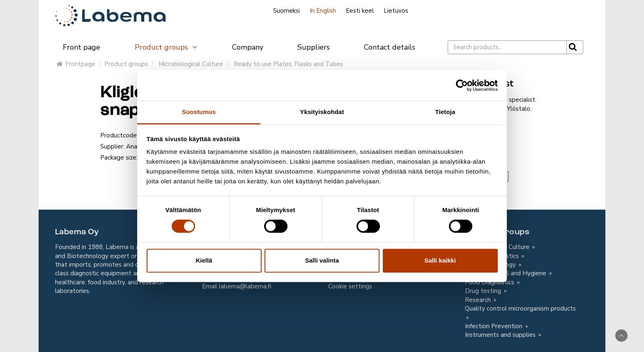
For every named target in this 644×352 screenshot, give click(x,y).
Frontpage (76, 64)
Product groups (166, 47)
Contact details (390, 47)
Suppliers (314, 47)
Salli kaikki (440, 260)
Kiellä (204, 260)
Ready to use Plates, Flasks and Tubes (288, 64)
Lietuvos (396, 11)
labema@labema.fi (245, 286)
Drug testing (484, 291)
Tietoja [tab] (445, 112)
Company (248, 47)
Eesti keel (360, 11)
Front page (82, 47)
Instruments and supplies (501, 335)
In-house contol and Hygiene (506, 273)
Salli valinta (322, 260)
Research (479, 300)
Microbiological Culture (191, 64)
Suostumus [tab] (199, 112)
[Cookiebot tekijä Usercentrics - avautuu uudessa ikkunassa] (462, 85)
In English (323, 11)
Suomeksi (286, 11)
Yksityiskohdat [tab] (322, 112)
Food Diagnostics (490, 282)
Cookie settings (350, 286)
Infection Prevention (494, 326)
